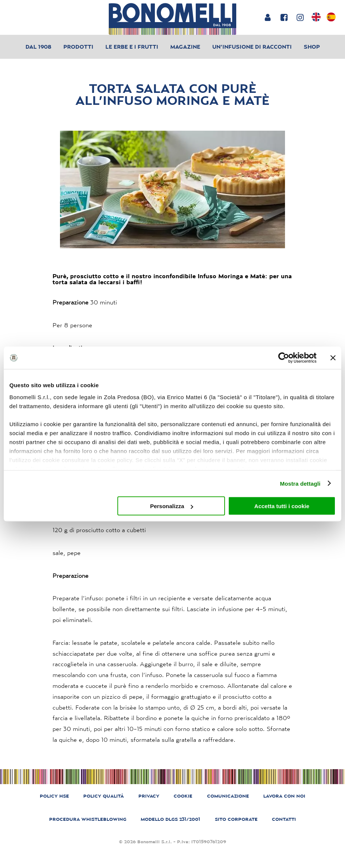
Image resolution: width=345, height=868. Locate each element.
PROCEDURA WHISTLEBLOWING (88, 819)
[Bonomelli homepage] (172, 19)
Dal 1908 (38, 47)
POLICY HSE (54, 796)
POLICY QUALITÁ (103, 796)
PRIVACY (149, 796)
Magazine (185, 47)
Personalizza (172, 506)
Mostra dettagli (300, 483)
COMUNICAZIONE (228, 796)
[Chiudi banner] (333, 358)
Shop (312, 47)
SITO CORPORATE (236, 819)
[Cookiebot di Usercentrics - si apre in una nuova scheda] (284, 358)
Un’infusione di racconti (252, 47)
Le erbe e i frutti (132, 47)
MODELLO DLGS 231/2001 (170, 819)
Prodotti (78, 47)
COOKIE (183, 796)
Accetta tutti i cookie (282, 506)
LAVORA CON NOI (284, 796)
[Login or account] (268, 17)
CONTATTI (284, 819)
